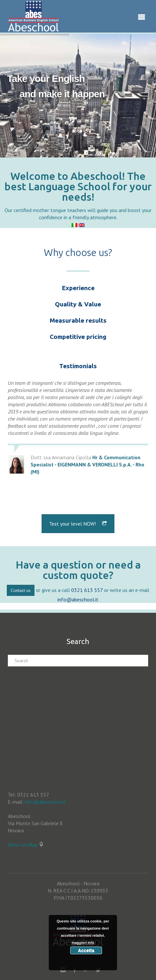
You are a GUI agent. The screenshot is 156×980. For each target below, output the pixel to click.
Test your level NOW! (78, 524)
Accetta (86, 950)
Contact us (21, 590)
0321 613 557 (87, 590)
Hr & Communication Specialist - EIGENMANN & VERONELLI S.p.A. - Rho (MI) (87, 464)
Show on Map (23, 845)
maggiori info (83, 943)
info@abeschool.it (78, 599)
